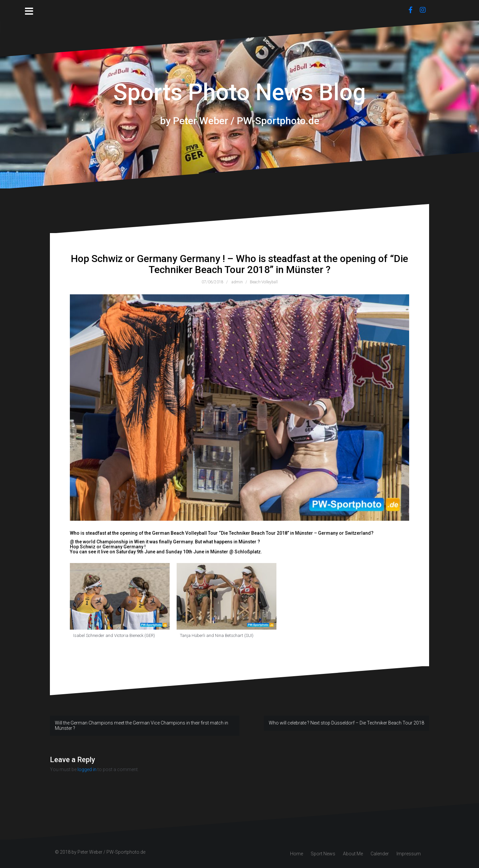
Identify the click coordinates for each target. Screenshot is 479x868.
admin (237, 282)
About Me (353, 854)
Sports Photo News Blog (239, 92)
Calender (380, 854)
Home (297, 854)
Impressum (409, 854)
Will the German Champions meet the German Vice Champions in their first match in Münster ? (142, 725)
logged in (87, 769)
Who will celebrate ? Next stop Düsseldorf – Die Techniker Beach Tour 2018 (346, 723)
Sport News (323, 854)
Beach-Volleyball (264, 282)
